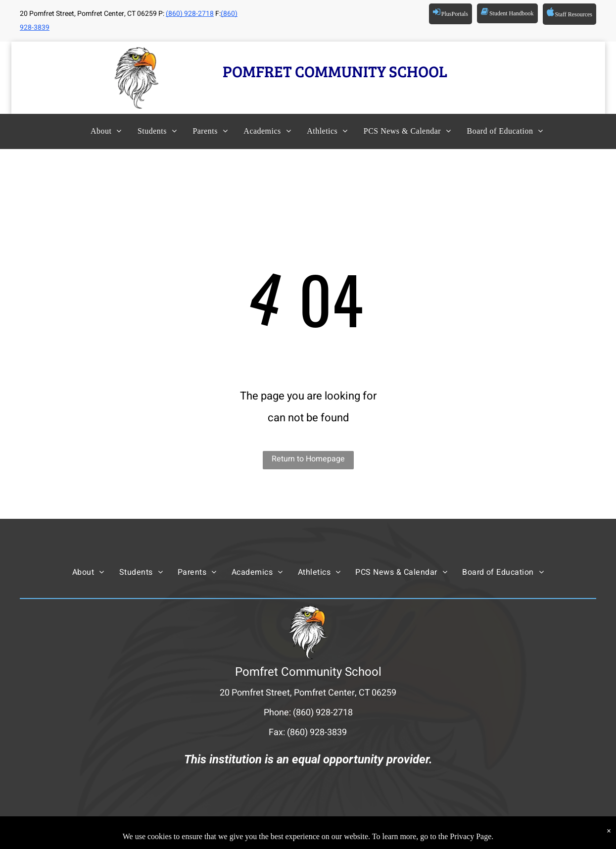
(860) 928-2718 (190, 14)
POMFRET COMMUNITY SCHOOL (335, 71)
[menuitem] (97, 131)
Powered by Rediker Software (424, 832)
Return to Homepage (308, 459)
